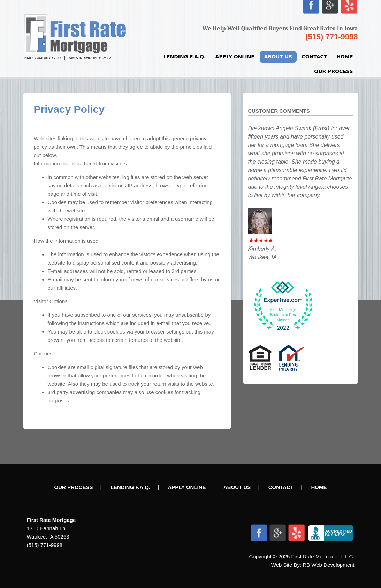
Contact (314, 57)
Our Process (333, 71)
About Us (278, 57)
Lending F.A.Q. (185, 57)
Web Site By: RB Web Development (313, 565)
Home (345, 57)
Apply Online (235, 57)
